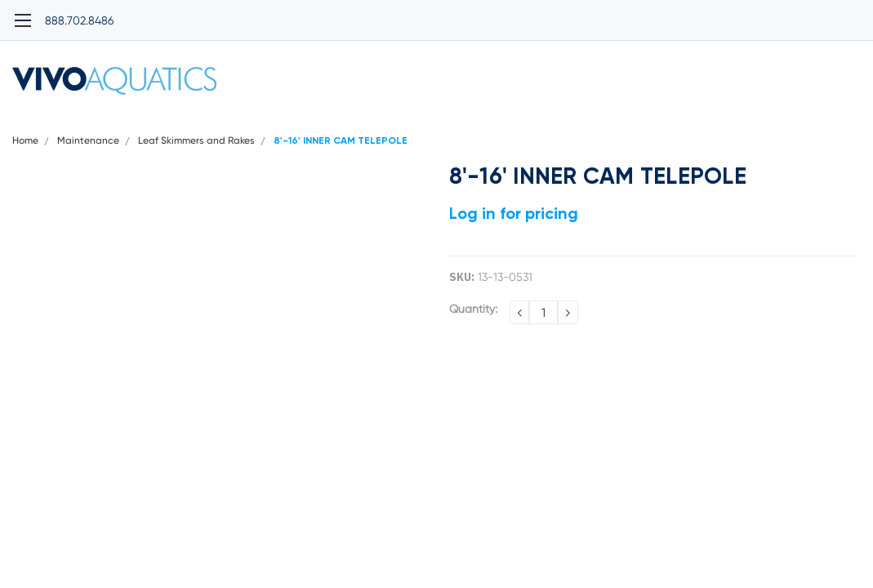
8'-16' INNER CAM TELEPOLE (341, 163)
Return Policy (728, 123)
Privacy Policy (271, 123)
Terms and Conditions (499, 123)
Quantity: (473, 330)
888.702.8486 (47, 12)
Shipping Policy (374, 123)
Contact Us (819, 123)
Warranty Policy (625, 123)
